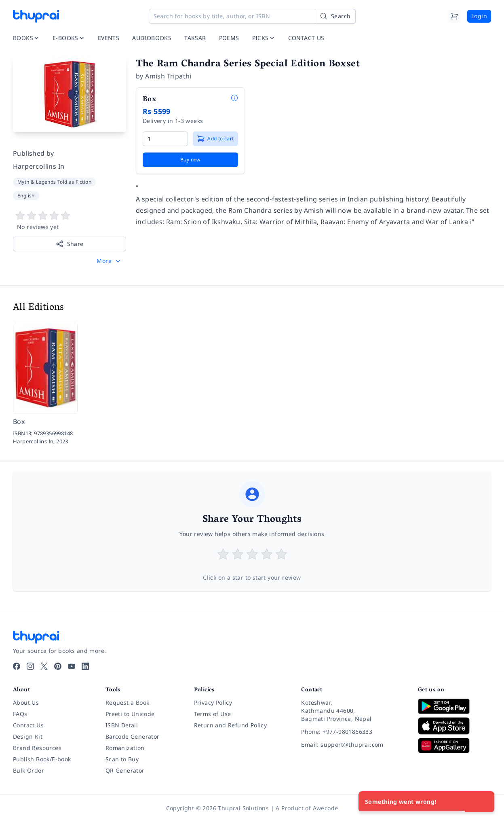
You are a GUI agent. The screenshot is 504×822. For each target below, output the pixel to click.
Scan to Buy (122, 759)
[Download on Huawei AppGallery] (454, 746)
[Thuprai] (36, 16)
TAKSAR (195, 38)
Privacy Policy (213, 702)
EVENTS (109, 38)
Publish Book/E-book (42, 759)
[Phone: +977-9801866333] (353, 732)
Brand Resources (37, 748)
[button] (109, 261)
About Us (26, 702)
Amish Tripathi (168, 76)
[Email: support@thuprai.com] (353, 745)
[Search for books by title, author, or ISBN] (252, 16)
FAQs (20, 714)
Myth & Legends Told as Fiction (54, 182)
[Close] (484, 802)
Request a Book (128, 702)
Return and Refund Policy (231, 725)
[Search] (335, 16)
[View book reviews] (70, 221)
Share (70, 244)
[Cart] (454, 16)
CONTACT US (306, 38)
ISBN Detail (122, 725)
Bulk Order (28, 770)
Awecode (326, 808)
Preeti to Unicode (130, 714)
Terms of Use (213, 714)
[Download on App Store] (454, 726)
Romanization (125, 748)
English (26, 196)
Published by (34, 153)
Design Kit (28, 736)
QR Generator (125, 770)
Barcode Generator (133, 736)
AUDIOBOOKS (152, 38)
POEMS (229, 38)
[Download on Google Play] (454, 706)
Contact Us (28, 725)
